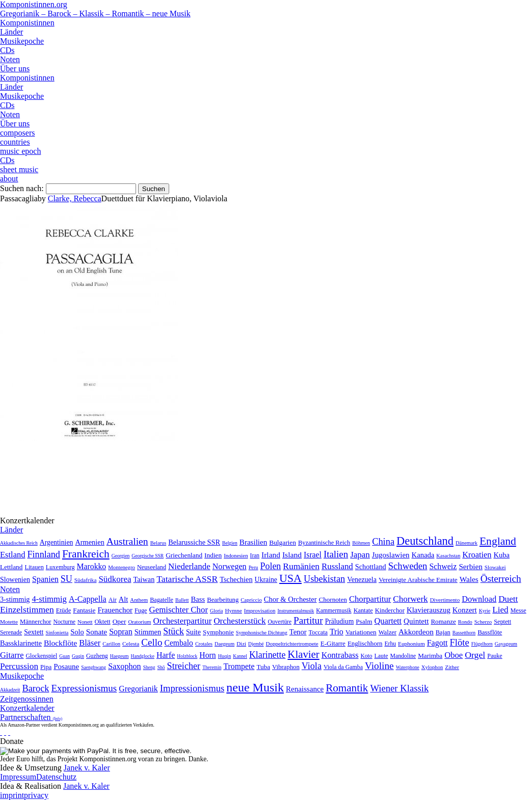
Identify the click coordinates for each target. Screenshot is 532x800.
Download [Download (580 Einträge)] (479, 599)
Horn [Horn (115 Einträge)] (207, 655)
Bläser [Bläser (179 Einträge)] (90, 643)
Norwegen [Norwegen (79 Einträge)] (230, 566)
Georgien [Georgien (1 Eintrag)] (121, 556)
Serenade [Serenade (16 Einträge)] (11, 632)
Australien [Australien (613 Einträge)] (127, 541)
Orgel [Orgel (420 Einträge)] (475, 655)
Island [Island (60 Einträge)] (292, 555)
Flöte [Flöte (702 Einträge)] (460, 642)
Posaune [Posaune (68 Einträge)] (66, 666)
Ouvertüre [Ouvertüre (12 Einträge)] (280, 622)
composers (17, 133)
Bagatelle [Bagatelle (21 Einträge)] (162, 600)
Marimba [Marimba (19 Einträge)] (430, 656)
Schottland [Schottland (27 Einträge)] (371, 567)
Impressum (18, 777)
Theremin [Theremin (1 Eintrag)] (212, 667)
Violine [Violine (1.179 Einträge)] (379, 666)
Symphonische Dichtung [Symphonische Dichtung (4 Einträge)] (262, 633)
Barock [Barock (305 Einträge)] (35, 688)
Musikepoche (22, 41)
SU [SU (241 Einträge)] (66, 579)
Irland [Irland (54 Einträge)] (271, 555)
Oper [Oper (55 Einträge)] (119, 621)
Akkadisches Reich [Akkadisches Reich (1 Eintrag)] (19, 543)
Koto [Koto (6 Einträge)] (367, 656)
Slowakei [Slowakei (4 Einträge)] (495, 567)
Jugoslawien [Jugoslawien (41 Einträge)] (391, 555)
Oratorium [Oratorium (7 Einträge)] (139, 622)
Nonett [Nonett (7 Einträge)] (85, 622)
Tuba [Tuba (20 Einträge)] (263, 667)
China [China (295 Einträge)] (383, 542)
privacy (36, 795)
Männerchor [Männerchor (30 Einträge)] (35, 622)
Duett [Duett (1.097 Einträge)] (508, 599)
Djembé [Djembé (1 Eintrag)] (256, 644)
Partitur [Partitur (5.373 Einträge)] (308, 620)
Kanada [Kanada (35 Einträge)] (423, 555)
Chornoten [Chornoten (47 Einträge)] (332, 599)
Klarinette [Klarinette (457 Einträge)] (267, 655)
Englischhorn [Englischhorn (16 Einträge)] (365, 644)
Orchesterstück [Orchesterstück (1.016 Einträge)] (240, 621)
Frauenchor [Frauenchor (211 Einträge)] (115, 610)
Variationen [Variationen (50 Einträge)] (361, 632)
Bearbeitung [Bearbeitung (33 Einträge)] (223, 600)
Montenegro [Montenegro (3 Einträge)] (122, 567)
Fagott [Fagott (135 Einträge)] (437, 643)
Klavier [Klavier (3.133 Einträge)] (303, 654)
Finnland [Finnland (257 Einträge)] (44, 554)
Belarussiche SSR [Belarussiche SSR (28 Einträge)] (194, 542)
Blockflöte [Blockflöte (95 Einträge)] (60, 643)
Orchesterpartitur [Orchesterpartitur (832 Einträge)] (183, 621)
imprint (12, 795)
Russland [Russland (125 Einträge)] (337, 566)
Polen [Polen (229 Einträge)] (271, 566)
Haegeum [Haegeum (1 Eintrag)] (119, 656)
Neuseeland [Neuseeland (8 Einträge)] (152, 567)
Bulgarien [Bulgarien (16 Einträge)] (283, 542)
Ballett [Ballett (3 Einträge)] (182, 600)
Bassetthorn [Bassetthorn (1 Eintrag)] (464, 633)
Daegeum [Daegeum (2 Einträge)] (224, 644)
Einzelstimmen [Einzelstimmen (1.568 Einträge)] (27, 609)
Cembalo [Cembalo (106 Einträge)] (178, 643)
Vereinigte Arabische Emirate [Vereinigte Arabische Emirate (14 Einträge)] (418, 580)
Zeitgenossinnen (27, 699)
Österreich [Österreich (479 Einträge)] (501, 579)
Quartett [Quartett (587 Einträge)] (388, 621)
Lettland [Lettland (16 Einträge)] (11, 567)
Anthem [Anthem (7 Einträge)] (139, 600)
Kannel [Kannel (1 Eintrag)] (240, 656)
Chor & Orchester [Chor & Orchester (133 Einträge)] (290, 599)
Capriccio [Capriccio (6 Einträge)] (251, 600)
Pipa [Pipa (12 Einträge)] (46, 667)
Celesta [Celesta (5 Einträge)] (131, 644)
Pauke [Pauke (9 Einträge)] (495, 656)
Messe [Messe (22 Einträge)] (518, 610)
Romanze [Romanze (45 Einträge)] (443, 621)
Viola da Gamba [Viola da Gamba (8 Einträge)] (343, 667)
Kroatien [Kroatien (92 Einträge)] (477, 555)
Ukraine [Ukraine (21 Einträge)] (266, 580)
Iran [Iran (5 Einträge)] (255, 555)
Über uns (15, 69)
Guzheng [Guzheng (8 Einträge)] (97, 656)
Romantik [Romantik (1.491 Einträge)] (347, 688)
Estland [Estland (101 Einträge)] (13, 555)
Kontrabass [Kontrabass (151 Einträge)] (340, 655)
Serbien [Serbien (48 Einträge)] (470, 566)
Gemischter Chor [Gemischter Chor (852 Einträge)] (179, 610)
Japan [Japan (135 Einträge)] (360, 555)
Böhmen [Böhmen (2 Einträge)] (361, 543)
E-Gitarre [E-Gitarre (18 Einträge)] (333, 643)
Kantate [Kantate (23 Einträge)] (363, 610)
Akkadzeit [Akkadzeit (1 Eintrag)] (10, 690)
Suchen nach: (22, 188)
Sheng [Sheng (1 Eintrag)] (149, 667)
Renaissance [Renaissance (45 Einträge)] (305, 689)
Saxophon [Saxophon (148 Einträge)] (125, 666)
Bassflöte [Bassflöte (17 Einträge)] (490, 632)
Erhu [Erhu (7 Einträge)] (390, 644)
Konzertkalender (27, 708)
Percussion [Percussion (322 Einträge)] (19, 666)
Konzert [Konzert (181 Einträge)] (465, 610)
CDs (7, 50)
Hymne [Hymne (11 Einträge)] (233, 610)
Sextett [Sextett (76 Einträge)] (34, 632)
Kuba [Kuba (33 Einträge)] (501, 555)
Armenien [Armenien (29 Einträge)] (89, 542)
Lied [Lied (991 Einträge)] (500, 610)
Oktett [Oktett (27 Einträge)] (103, 622)
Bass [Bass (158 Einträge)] (198, 599)
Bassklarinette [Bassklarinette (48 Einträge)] (21, 643)
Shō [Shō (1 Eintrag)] (161, 667)
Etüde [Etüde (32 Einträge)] (64, 610)
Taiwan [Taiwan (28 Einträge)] (144, 579)
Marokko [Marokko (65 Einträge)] (92, 566)
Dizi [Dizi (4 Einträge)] (241, 644)
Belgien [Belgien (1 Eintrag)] (230, 543)
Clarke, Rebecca (75, 198)
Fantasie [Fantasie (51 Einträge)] (84, 610)
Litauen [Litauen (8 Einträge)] (34, 567)
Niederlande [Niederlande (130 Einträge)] (189, 566)
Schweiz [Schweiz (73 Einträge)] (443, 566)
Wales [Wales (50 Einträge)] (469, 579)
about (9, 179)
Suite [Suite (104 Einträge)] (193, 632)
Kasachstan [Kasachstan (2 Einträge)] (448, 556)
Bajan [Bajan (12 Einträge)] (443, 632)
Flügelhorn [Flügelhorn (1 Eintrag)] (482, 644)
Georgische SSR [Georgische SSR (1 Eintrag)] (148, 556)
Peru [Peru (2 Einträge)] (254, 567)
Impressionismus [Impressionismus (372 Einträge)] (192, 688)
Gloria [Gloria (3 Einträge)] (216, 611)
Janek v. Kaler (87, 768)
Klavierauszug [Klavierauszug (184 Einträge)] (429, 610)
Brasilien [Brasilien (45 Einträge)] (253, 542)
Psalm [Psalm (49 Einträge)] (364, 621)
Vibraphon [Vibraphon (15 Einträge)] (286, 667)
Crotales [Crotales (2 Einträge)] (204, 644)
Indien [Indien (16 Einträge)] (213, 555)
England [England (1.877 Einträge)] (498, 541)
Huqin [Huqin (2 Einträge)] (225, 656)
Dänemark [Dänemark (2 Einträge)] (467, 543)
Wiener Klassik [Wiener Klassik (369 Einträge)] (399, 688)
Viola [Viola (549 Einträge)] (312, 666)
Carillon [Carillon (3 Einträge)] (111, 644)
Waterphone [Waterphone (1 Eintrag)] (408, 667)
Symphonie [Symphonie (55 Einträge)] (218, 632)
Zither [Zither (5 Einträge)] (452, 667)
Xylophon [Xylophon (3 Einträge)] (432, 667)
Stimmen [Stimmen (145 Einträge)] (148, 632)
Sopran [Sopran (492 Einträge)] (121, 632)
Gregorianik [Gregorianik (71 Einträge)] (138, 689)
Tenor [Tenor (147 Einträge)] (298, 632)
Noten (10, 59)
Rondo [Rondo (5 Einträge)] (465, 622)
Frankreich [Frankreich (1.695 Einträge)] (86, 554)
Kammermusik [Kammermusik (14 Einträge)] (334, 611)
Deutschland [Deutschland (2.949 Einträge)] (425, 541)
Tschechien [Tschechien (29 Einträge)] (236, 579)
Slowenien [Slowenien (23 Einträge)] (15, 580)
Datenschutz (56, 777)
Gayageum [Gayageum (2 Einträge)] (506, 644)
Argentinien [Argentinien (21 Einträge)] (57, 542)
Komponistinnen (27, 23)
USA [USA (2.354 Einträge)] (290, 578)
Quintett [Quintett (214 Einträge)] (416, 621)
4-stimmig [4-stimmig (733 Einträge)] (49, 599)
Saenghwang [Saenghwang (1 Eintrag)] (94, 667)
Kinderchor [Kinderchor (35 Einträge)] (390, 610)
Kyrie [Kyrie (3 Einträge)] (485, 611)
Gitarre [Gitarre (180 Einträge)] (12, 655)
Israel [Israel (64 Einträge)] (313, 555)
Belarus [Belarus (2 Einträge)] (158, 543)
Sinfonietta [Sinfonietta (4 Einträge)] (57, 633)
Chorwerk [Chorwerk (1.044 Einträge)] (410, 599)
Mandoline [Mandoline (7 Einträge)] (403, 656)
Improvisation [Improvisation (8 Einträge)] (260, 610)
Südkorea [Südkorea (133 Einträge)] (115, 579)
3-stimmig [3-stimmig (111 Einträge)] (15, 599)
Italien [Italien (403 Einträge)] (336, 554)
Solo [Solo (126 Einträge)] (77, 632)
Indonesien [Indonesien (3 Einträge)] (236, 555)
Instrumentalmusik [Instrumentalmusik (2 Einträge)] (296, 611)
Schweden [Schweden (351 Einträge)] (408, 566)
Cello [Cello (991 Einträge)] (152, 642)
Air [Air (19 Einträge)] (113, 600)
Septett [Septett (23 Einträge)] (502, 622)
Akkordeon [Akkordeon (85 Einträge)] (416, 632)
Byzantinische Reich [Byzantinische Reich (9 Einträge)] (324, 543)
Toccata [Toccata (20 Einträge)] (318, 632)
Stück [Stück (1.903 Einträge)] (174, 631)
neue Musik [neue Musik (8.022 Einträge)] (255, 687)
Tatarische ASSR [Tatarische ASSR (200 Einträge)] (187, 579)
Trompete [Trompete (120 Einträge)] (239, 666)
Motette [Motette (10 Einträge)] (9, 622)
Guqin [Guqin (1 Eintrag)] (78, 656)
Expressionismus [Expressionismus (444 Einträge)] (84, 688)
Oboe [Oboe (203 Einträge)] (454, 655)
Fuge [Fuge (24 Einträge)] (141, 610)
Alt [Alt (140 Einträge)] (124, 599)
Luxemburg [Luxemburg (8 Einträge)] (60, 567)
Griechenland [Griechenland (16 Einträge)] (184, 555)
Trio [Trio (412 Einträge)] (337, 632)
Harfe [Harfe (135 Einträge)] (166, 655)
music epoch (20, 151)
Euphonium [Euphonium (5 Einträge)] (411, 644)
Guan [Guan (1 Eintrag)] (64, 656)
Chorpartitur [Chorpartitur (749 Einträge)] (370, 599)
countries (15, 142)
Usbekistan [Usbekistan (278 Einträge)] (324, 579)
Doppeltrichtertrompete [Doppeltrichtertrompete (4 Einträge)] (292, 644)
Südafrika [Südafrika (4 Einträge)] (86, 580)
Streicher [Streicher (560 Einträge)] (184, 666)
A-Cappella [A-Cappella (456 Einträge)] (88, 599)
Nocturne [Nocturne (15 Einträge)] (64, 622)
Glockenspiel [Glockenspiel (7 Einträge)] (42, 656)
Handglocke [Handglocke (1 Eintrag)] (143, 656)
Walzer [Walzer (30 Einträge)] (388, 632)
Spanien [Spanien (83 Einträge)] (45, 579)
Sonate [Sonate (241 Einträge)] (97, 632)
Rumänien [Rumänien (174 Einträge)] (301, 566)
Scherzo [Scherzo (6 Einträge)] (483, 622)
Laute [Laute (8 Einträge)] (381, 656)
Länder (11, 32)
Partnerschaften (31, 717)
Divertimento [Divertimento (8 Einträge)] (445, 600)
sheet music (19, 169)
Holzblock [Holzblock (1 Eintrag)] (187, 656)
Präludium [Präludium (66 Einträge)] (340, 621)
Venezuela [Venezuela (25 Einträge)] (362, 579)
